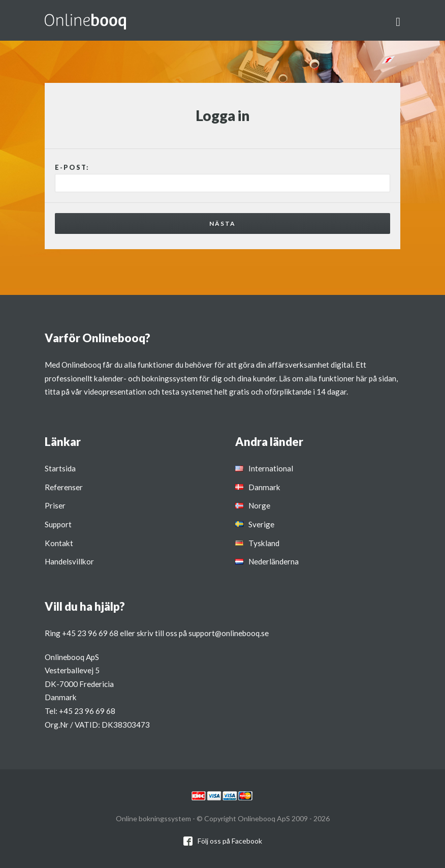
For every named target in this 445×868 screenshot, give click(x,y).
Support (58, 524)
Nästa (222, 223)
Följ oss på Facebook (230, 841)
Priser (55, 505)
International (271, 468)
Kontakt (59, 543)
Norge (259, 505)
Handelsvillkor (69, 561)
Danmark (264, 487)
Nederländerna (274, 561)
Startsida (60, 468)
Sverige (261, 524)
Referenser (64, 487)
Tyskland (264, 543)
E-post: (72, 167)
